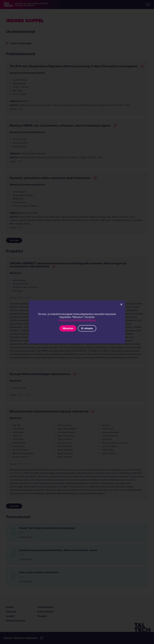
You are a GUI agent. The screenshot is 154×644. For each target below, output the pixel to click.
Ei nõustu (87, 328)
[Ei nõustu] (121, 304)
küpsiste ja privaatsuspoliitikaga (77, 320)
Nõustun (68, 328)
